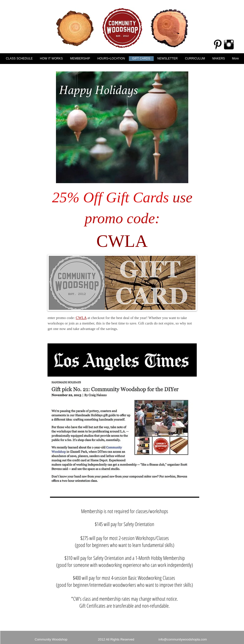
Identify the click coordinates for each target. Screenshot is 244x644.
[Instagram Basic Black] (229, 45)
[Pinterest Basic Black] (218, 45)
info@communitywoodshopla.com (183, 639)
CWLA (81, 318)
